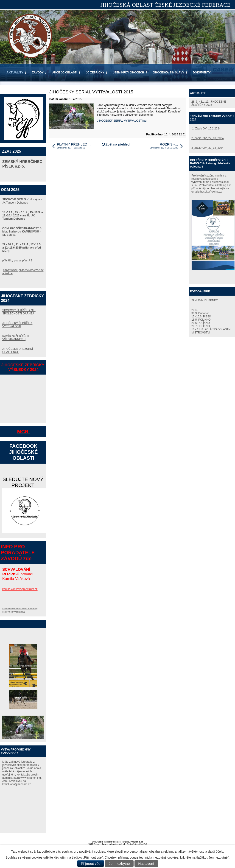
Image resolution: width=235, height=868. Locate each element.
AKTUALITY (15, 72)
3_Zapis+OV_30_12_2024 (207, 148)
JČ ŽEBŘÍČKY (95, 73)
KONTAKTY (14, 90)
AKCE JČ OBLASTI (65, 73)
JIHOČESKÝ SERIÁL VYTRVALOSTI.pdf (122, 121)
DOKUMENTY (202, 73)
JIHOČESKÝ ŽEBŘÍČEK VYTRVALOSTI (17, 325)
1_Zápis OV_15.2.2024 (206, 129)
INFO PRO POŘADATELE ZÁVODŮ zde (18, 553)
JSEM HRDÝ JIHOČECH (128, 73)
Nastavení (146, 864)
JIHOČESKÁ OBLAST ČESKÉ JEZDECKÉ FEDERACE (165, 5)
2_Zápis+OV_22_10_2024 (207, 138)
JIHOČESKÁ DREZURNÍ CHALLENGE (18, 350)
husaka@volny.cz (211, 192)
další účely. (216, 851)
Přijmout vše (91, 864)
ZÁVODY (38, 73)
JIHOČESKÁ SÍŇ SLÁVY (169, 73)
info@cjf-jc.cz (137, 842)
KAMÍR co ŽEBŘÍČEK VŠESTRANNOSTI (16, 338)
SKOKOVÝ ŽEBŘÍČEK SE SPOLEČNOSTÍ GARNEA (19, 312)
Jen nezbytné (119, 864)
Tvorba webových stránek (113, 844)
